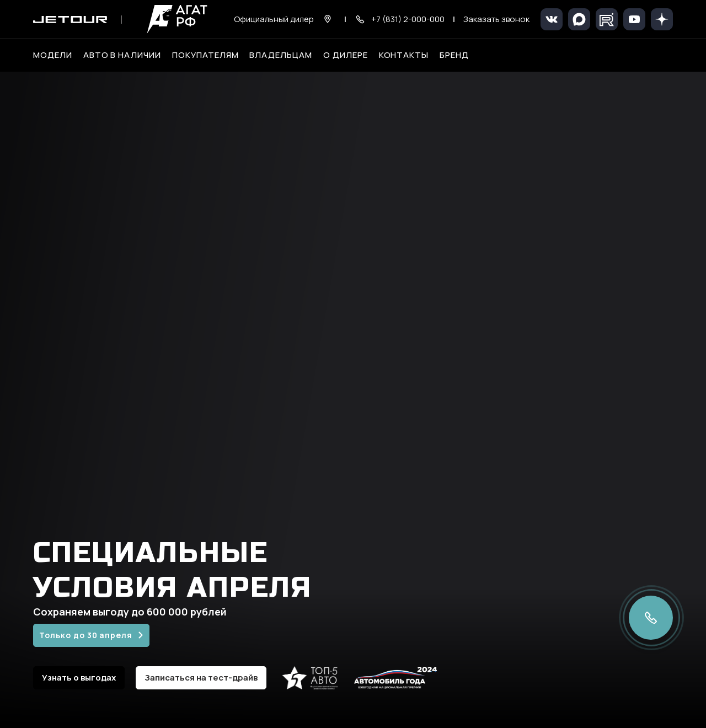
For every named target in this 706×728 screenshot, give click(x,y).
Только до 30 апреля (86, 635)
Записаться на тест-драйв (201, 678)
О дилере (346, 55)
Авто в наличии (122, 55)
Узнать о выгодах (79, 678)
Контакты (404, 55)
